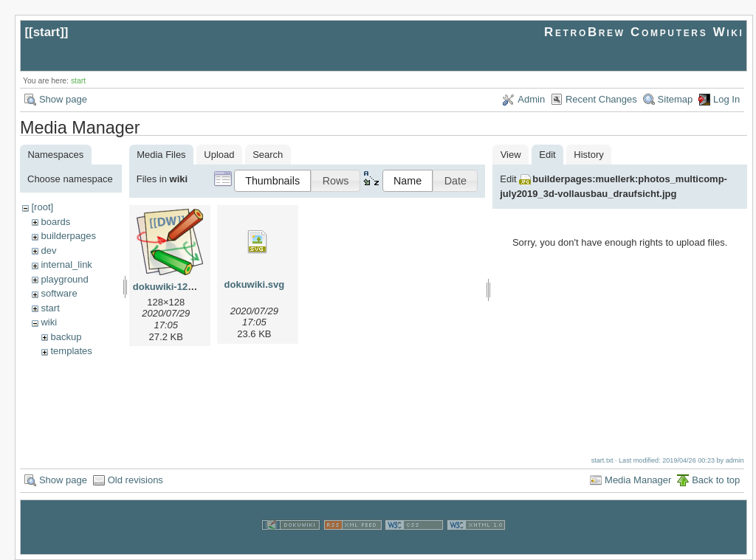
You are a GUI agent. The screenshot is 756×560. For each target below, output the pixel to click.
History (588, 155)
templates (71, 351)
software (59, 293)
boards (55, 222)
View (511, 155)
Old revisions (135, 480)
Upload (219, 155)
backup (66, 337)
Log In (726, 99)
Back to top (716, 480)
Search (268, 155)
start (47, 32)
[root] (42, 207)
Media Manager (638, 480)
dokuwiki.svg (255, 284)
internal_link (66, 265)
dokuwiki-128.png (173, 287)
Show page (63, 99)
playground (64, 279)
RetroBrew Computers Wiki (644, 32)
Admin (531, 99)
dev (48, 250)
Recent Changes (601, 99)
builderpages (68, 236)
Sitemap (676, 99)
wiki (49, 322)
